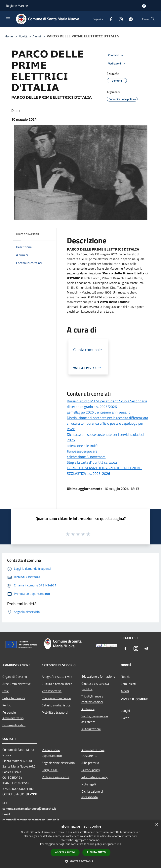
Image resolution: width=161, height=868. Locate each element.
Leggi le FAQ (50, 770)
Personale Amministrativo (13, 715)
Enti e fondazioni (14, 698)
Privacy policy (91, 770)
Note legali (89, 784)
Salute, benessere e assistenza (95, 719)
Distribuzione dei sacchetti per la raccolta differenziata (107, 418)
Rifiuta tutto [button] (96, 852)
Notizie (126, 677)
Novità (23, 36)
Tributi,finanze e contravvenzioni (92, 699)
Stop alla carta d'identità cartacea (92, 462)
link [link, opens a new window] (119, 844)
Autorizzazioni (91, 729)
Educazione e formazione (98, 676)
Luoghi (125, 711)
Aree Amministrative (17, 684)
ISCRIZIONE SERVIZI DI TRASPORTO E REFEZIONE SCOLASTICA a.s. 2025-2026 (104, 471)
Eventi (125, 718)
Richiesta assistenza (56, 777)
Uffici (6, 691)
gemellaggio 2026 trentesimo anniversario (99, 412)
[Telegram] (129, 19)
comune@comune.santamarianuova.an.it (31, 820)
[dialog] (80, 844)
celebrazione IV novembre (86, 457)
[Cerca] (153, 19)
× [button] (157, 825)
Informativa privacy (95, 777)
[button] (81, 861)
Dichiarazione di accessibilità (92, 794)
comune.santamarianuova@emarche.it (29, 809)
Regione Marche (17, 6)
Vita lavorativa (52, 691)
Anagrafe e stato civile (57, 677)
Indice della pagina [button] (28, 234)
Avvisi (37, 36)
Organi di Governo (15, 677)
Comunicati (128, 684)
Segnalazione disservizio (58, 763)
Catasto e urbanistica (56, 705)
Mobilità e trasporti (55, 712)
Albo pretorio (90, 763)
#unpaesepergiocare (82, 451)
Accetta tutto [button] (65, 852)
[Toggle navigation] (8, 19)
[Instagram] (119, 19)
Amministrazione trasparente (93, 753)
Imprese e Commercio (56, 698)
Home (9, 36)
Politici (7, 705)
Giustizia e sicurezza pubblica (95, 686)
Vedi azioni (117, 64)
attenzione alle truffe (83, 446)
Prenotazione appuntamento (52, 753)
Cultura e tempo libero (57, 684)
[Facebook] (109, 19)
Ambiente (88, 709)
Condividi (116, 55)
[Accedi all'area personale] (144, 6)
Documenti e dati (14, 725)
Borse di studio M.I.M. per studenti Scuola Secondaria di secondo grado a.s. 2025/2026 (107, 404)
